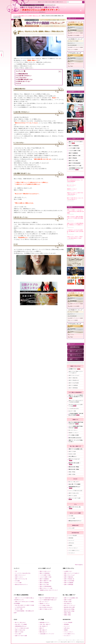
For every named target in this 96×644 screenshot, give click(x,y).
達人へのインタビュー (73, 430)
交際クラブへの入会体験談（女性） (76, 449)
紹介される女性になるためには (75, 438)
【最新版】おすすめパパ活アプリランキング (49, 590)
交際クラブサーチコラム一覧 (74, 507)
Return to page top (79, 565)
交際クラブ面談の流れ (73, 378)
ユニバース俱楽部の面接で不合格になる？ (48, 600)
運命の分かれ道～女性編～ (74, 469)
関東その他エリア (43, 632)
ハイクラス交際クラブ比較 (74, 148)
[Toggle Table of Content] (59, 72)
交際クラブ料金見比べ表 (74, 380)
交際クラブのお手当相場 (74, 383)
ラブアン (72, 61)
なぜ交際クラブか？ (73, 369)
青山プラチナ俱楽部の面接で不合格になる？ (49, 598)
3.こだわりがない (22, 78)
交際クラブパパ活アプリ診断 (74, 498)
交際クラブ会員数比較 (73, 153)
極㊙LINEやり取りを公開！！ (75, 463)
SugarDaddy (73, 58)
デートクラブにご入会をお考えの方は (23, 573)
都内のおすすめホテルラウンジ (75, 521)
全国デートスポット (19, 577)
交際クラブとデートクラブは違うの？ (72, 573)
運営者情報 (71, 538)
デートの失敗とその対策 (74, 435)
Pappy (71, 66)
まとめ (19, 83)
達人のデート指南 (72, 411)
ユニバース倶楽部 (74, 49)
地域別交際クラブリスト (45, 622)
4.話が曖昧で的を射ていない (25, 79)
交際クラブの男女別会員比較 (74, 163)
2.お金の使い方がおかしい (24, 76)
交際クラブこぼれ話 (73, 496)
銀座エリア (42, 628)
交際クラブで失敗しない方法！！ (46, 609)
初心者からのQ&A (72, 454)
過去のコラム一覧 (36, 16)
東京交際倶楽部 (73, 30)
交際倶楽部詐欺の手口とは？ (74, 487)
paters (72, 55)
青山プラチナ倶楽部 (74, 25)
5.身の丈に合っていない (24, 81)
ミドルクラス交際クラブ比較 (74, 151)
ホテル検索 (71, 516)
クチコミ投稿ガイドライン (74, 550)
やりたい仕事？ (72, 528)
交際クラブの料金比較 (44, 583)
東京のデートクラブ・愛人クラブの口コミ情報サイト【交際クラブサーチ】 (71, 640)
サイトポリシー (72, 553)
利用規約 (70, 545)
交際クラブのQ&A (72, 451)
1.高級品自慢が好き (23, 74)
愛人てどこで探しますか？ (74, 482)
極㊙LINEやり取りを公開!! (69, 607)
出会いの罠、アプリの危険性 (74, 484)
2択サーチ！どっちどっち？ (74, 459)
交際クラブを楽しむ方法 (74, 493)
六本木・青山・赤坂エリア (45, 624)
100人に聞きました (73, 456)
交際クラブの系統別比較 (74, 146)
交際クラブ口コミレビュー (20, 575)
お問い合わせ (71, 543)
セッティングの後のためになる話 (75, 491)
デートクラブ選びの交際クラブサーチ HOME (23, 16)
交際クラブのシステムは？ (74, 375)
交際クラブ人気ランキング (45, 571)
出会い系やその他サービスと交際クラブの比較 (25, 605)
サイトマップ (71, 540)
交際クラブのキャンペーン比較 (75, 166)
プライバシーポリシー (73, 548)
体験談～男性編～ (72, 472)
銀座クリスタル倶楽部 (75, 35)
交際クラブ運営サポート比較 (74, 156)
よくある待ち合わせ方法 (74, 409)
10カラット (72, 27)
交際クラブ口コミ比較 (73, 161)
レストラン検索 (72, 518)
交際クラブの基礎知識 (73, 385)
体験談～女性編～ (72, 474)
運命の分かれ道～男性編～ (74, 467)
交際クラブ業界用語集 (73, 388)
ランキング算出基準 (73, 535)
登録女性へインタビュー (74, 433)
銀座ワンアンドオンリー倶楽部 (76, 33)
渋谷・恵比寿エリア (44, 626)
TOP (16, 571)
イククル (72, 64)
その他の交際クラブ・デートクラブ (47, 634)
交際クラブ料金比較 (73, 158)
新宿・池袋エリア (43, 630)
